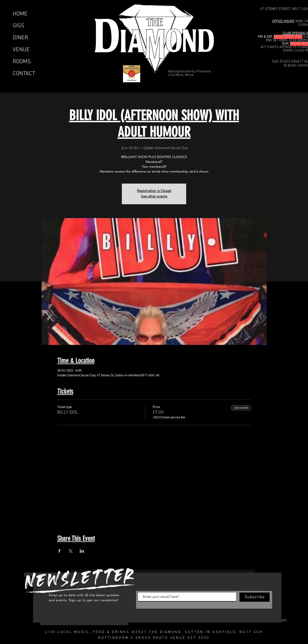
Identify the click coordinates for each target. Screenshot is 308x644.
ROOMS (22, 62)
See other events (154, 197)
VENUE (21, 50)
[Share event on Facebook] (59, 551)
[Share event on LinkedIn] (82, 551)
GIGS (19, 26)
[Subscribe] (255, 597)
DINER (20, 38)
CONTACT (24, 74)
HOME (20, 14)
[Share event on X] (71, 551)
